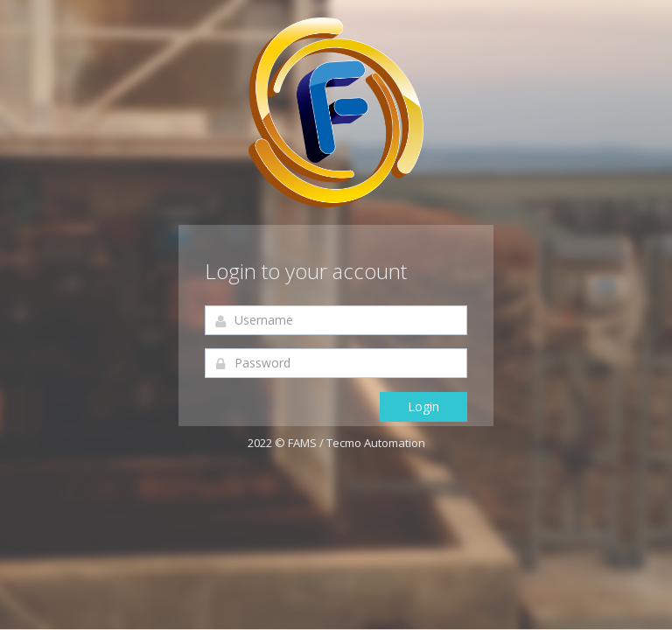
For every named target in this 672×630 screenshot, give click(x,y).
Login (423, 406)
